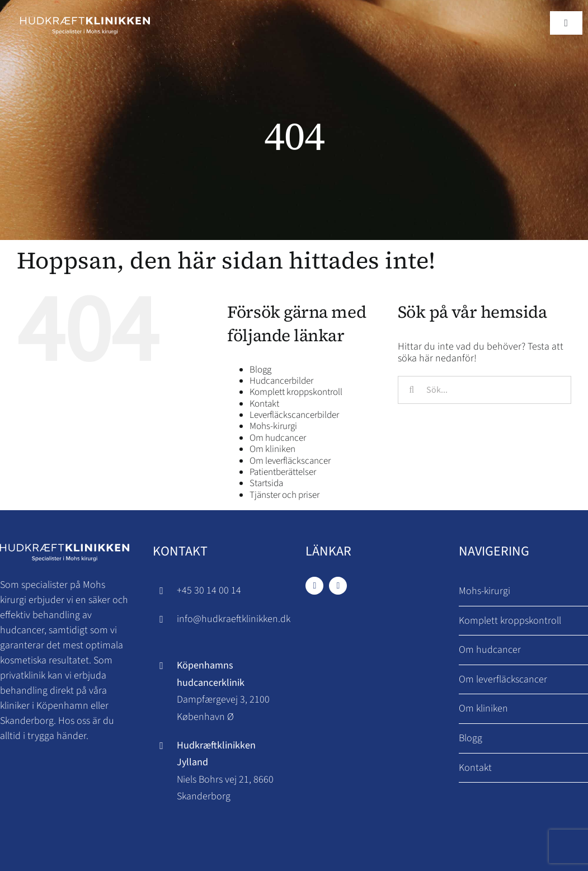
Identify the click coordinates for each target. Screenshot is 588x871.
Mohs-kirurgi (273, 426)
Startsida (266, 483)
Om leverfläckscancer (290, 461)
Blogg (260, 370)
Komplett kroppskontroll (296, 392)
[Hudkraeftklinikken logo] (85, 16)
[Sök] (412, 390)
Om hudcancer (278, 438)
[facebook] (314, 586)
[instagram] (338, 586)
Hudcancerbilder (281, 381)
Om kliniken (272, 449)
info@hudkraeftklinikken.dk (234, 619)
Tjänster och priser (284, 495)
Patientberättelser (283, 472)
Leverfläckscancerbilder (294, 415)
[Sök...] (484, 390)
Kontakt (264, 404)
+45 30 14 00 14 (209, 590)
